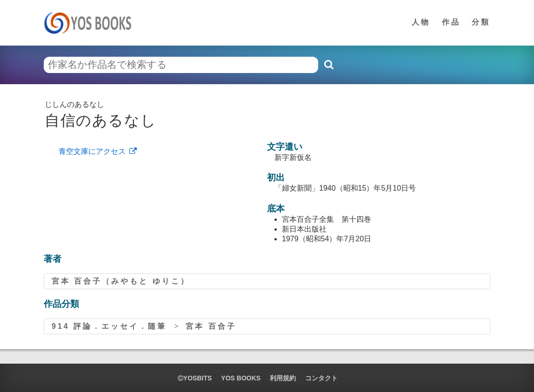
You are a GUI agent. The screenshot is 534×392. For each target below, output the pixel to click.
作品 (451, 22)
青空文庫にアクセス (92, 151)
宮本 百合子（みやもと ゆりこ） (121, 281)
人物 (421, 22)
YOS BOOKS (241, 378)
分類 (481, 22)
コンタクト (321, 378)
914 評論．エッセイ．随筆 (109, 326)
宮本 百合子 (211, 326)
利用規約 (283, 378)
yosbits (195, 378)
